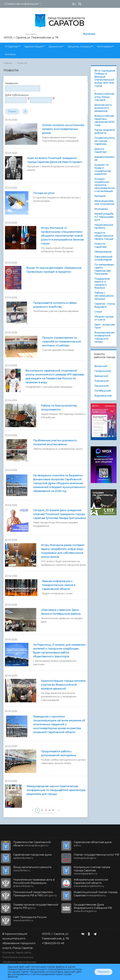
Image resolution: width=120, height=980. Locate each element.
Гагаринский (102, 371)
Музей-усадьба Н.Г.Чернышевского (104, 217)
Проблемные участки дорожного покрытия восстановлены (55, 442)
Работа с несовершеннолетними (104, 296)
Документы (55, 47)
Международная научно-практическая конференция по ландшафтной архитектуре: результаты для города (56, 790)
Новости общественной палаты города (104, 236)
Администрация (33, 47)
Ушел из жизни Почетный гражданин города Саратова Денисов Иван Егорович (55, 160)
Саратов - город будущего (105, 305)
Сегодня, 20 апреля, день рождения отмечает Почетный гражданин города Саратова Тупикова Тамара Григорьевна (59, 514)
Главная (8, 63)
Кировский (101, 381)
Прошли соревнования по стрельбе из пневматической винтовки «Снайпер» (61, 342)
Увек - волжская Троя (105, 326)
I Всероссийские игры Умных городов (104, 95)
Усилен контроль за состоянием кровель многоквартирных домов (63, 129)
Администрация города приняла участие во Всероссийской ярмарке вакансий (63, 685)
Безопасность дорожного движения (103, 108)
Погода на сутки (44, 193)
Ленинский (101, 386)
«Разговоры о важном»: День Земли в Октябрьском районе (61, 612)
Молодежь (101, 209)
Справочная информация (21, 4)
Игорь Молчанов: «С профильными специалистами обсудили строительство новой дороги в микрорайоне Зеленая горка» (62, 236)
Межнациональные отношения (104, 202)
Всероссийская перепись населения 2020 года (104, 120)
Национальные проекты (104, 226)
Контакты (10, 54)
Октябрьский (103, 391)
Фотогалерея (104, 47)
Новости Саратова (100, 245)
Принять (103, 972)
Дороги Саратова (100, 150)
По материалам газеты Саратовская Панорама (104, 269)
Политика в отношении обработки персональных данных (19, 962)
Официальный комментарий (103, 258)
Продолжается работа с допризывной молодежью (59, 753)
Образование (103, 252)
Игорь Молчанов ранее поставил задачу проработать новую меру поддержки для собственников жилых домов (63, 551)
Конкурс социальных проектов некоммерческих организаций (105, 185)
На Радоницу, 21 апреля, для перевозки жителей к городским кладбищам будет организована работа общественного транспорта (59, 651)
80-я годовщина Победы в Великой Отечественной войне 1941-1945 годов (105, 78)
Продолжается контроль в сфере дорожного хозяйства (55, 305)
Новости (22, 63)
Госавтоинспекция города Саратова (105, 141)
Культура (100, 196)
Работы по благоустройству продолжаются (59, 408)
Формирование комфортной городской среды (104, 337)
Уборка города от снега (104, 318)
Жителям (89, 34)
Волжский (101, 366)
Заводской (101, 376)
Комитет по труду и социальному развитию (103, 169)
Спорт (98, 312)
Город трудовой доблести (105, 131)
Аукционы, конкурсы (79, 47)
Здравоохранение (104, 158)
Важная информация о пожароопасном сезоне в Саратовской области (59, 585)
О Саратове (12, 47)
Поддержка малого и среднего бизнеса (102, 283)
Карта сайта (23, 953)
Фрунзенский (103, 396)
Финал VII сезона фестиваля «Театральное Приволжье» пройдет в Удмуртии (54, 270)
